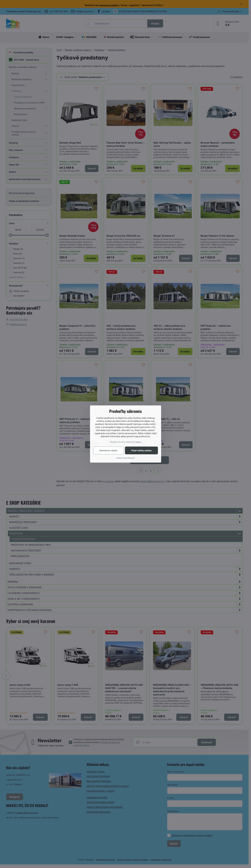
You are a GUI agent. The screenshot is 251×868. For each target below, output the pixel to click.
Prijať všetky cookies (141, 450)
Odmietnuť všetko (108, 450)
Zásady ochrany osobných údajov (125, 442)
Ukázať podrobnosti (125, 458)
